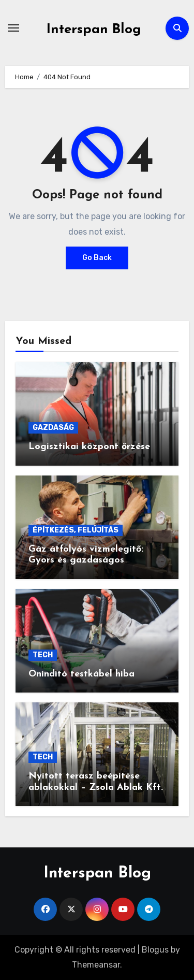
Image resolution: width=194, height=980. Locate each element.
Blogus (155, 950)
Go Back (97, 258)
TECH (43, 655)
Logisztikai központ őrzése (89, 447)
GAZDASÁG (53, 428)
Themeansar (96, 965)
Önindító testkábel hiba (81, 674)
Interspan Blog (94, 30)
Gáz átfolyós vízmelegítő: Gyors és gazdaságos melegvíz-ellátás (86, 560)
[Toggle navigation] (13, 28)
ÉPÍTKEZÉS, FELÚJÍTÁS (76, 530)
